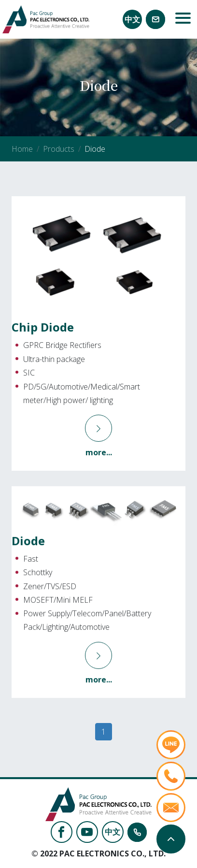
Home (22, 149)
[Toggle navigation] (183, 19)
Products (59, 149)
